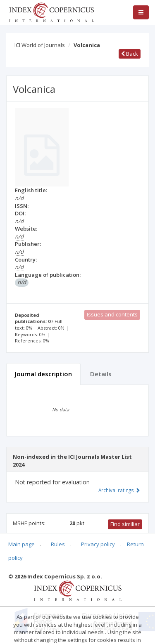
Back (130, 54)
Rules (58, 544)
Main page (21, 544)
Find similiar (125, 524)
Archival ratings (119, 490)
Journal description (43, 374)
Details (101, 374)
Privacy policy (98, 544)
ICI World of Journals (40, 45)
